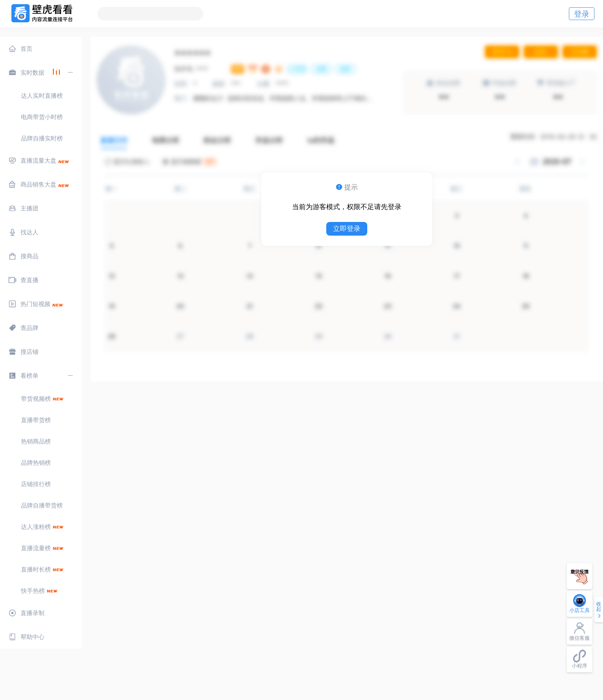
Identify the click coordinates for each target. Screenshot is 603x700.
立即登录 (347, 229)
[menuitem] (41, 49)
